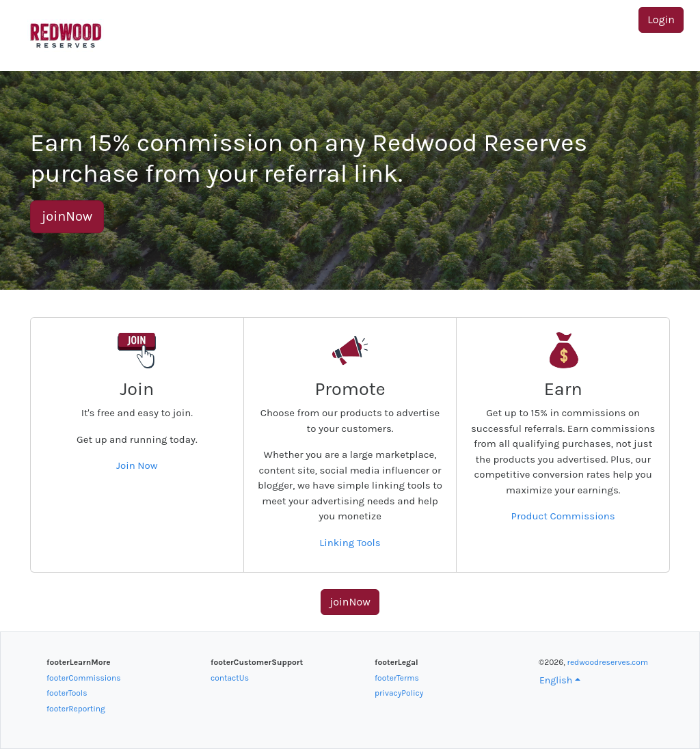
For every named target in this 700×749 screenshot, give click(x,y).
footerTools (67, 693)
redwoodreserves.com (608, 662)
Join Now (137, 465)
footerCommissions (83, 678)
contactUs (230, 678)
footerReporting (76, 709)
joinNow (67, 216)
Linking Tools (350, 543)
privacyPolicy (399, 693)
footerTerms (397, 678)
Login (661, 19)
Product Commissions (563, 516)
